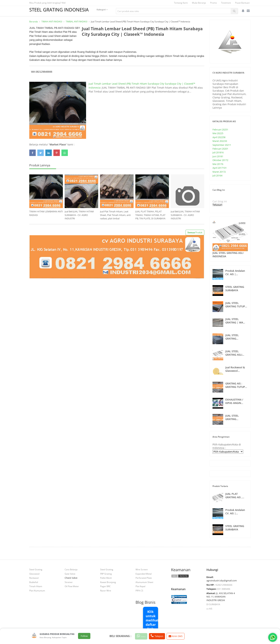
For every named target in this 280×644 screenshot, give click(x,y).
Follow (84, 636)
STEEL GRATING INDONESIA (63, 9)
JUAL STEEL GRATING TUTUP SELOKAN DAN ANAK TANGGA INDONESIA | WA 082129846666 (236, 305)
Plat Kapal (140, 586)
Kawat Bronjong (108, 582)
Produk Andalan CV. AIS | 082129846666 (235, 272)
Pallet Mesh (106, 578)
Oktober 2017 (220, 160)
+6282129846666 (224, 585)
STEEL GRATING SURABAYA (235, 289)
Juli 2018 (218, 152)
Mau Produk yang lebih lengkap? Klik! (47, 3)
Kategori (109, 11)
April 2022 (219, 137)
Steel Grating (36, 569)
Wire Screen (142, 569)
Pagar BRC (105, 586)
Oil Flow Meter (72, 586)
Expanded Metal (144, 574)
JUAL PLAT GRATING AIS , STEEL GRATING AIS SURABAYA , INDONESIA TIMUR (236, 496)
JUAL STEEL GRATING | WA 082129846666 (234, 321)
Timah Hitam (36, 586)
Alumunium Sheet (144, 582)
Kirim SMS (185, 636)
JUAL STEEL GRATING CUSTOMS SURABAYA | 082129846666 (234, 337)
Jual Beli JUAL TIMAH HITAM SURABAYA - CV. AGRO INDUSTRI (79, 215)
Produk (195, 232)
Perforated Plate (144, 578)
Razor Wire (106, 591)
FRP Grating (106, 574)
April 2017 (220, 168)
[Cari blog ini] (228, 201)
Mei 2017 (218, 164)
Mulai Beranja (199, 3)
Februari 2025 (220, 130)
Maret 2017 (219, 172)
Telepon (165, 636)
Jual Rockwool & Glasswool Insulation (235, 369)
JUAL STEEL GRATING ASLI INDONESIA (228, 255)
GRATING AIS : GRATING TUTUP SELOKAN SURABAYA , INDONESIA (235, 385)
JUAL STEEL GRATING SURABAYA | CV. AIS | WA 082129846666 (235, 417)
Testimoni (226, 3)
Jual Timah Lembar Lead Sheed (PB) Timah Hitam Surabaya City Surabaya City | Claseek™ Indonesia (153, 35)
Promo (213, 3)
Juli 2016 (217, 175)
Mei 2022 (218, 133)
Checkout (144, 636)
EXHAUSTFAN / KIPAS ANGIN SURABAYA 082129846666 (234, 401)
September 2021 (222, 145)
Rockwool (34, 578)
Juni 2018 (218, 156)
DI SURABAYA (213, 604)
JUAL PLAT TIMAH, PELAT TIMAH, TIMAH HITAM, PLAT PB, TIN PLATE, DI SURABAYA (150, 215)
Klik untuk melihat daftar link (152, 620)
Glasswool (34, 574)
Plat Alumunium (37, 591)
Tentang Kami (181, 3)
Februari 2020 (220, 149)
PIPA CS (139, 591)
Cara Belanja (71, 569)
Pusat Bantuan (242, 3)
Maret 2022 (220, 141)
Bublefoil (34, 582)
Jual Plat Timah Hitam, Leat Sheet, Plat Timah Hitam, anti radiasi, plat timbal (115, 215)
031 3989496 (224, 589)
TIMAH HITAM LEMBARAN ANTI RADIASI (46, 213)
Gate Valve (70, 574)
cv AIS (209, 609)
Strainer (69, 582)
